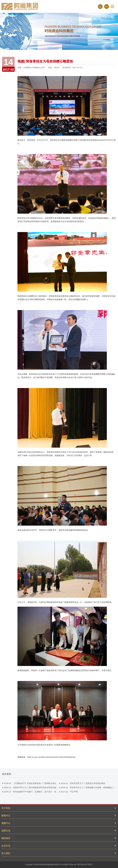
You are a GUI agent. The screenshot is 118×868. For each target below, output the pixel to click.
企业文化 (6, 846)
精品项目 (6, 838)
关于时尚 (6, 808)
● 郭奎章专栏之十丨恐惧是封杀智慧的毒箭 (82, 783)
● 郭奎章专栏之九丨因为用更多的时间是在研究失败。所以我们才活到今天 (39, 787)
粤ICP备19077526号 (85, 865)
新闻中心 (6, 816)
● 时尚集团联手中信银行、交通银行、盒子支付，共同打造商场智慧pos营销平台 (41, 792)
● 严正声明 (68, 792)
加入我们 (6, 853)
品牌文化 (6, 831)
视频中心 (6, 823)
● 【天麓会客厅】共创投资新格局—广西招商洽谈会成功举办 (33, 783)
